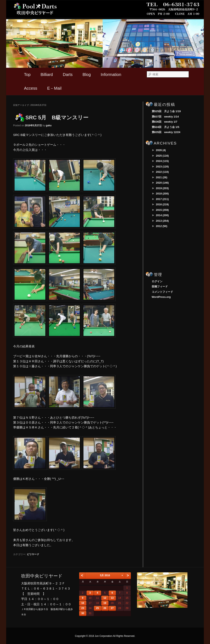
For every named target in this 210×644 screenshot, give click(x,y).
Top (27, 75)
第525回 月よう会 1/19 (166, 111)
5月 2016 (105, 575)
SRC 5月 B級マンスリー (57, 118)
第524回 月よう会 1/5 (165, 127)
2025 (162, 156)
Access (31, 88)
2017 (162, 199)
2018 (162, 194)
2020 (162, 183)
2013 (162, 221)
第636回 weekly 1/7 (165, 122)
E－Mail (54, 88)
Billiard (47, 75)
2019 (162, 188)
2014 (162, 215)
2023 (162, 167)
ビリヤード (33, 554)
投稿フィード (160, 286)
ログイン (157, 281)
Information (111, 75)
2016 (162, 204)
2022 (162, 172)
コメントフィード (162, 292)
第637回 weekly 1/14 (165, 117)
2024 (162, 161)
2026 (161, 150)
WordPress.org (161, 297)
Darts (68, 75)
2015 (162, 210)
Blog (87, 75)
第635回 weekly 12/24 (166, 132)
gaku (49, 125)
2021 (162, 177)
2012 (162, 226)
